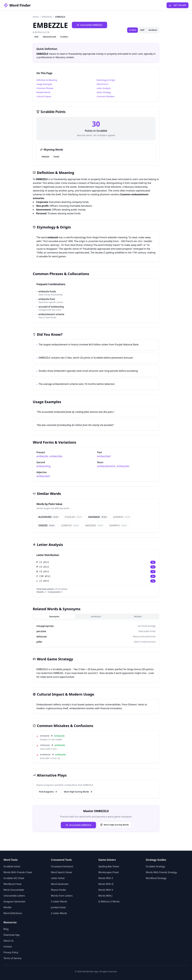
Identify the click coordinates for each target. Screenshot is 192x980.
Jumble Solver (58, 907)
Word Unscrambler (14, 890)
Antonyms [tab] (96, 616)
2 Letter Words (59, 913)
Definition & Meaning (47, 80)
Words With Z (106, 878)
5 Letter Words (59, 902)
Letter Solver (58, 878)
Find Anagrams (48, 792)
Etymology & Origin (106, 80)
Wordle (7, 907)
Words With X (106, 890)
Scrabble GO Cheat (14, 878)
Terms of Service (13, 958)
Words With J (105, 896)
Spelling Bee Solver (109, 866)
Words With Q (106, 884)
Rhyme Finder (59, 890)
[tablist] (96, 617)
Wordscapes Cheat (109, 872)
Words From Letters (62, 896)
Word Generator (60, 884)
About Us (9, 941)
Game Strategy (104, 92)
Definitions (47, 17)
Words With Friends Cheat (18, 872)
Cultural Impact (44, 96)
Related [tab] (138, 616)
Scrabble (133, 30)
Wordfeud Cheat (13, 884)
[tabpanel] (96, 634)
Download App (12, 935)
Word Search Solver (62, 872)
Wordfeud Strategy (156, 878)
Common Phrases (45, 88)
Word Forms (102, 84)
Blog (6, 929)
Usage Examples (44, 84)
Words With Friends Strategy (161, 872)
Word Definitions (13, 913)
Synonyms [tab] (54, 616)
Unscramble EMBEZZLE (89, 25)
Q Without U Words (109, 902)
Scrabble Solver (12, 866)
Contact (8, 947)
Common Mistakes (106, 96)
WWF (142, 30)
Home (36, 17)
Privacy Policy (11, 952)
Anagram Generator (14, 902)
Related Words (43, 92)
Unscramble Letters (14, 896)
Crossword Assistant (62, 866)
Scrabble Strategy (155, 866)
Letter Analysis (104, 88)
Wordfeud (153, 30)
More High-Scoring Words (78, 792)
